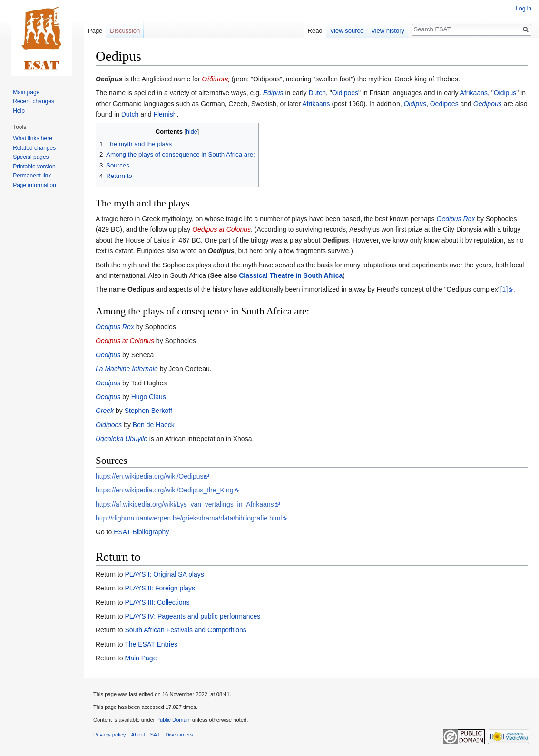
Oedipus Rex (456, 219)
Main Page (141, 658)
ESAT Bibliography (141, 532)
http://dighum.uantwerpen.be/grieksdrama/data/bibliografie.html (189, 518)
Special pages (31, 157)
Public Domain (173, 720)
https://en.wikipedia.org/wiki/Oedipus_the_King (165, 490)
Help (19, 111)
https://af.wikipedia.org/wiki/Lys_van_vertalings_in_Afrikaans (185, 504)
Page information (34, 185)
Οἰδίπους (216, 79)
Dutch (317, 93)
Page (95, 31)
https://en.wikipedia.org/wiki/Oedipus (149, 476)
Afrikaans (474, 93)
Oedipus (109, 79)
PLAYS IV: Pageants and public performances (192, 616)
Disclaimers (179, 735)
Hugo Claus (149, 397)
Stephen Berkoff (148, 411)
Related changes (34, 148)
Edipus (273, 93)
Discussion (125, 31)
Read (315, 31)
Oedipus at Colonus (221, 229)
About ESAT (146, 735)
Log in (524, 9)
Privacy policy (109, 735)
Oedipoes (444, 104)
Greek (105, 411)
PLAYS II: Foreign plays (160, 588)
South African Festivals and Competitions (185, 630)
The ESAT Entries (151, 644)
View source (347, 31)
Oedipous (488, 104)
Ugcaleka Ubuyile (122, 439)
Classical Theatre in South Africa (291, 275)
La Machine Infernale (127, 369)
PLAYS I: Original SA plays (164, 574)
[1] (504, 289)
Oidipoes (345, 93)
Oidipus (505, 93)
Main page (26, 92)
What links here (33, 138)
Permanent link (32, 176)
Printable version (34, 167)
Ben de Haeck (154, 425)
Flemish (165, 114)
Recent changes (34, 101)
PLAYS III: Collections (157, 602)
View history (388, 31)
